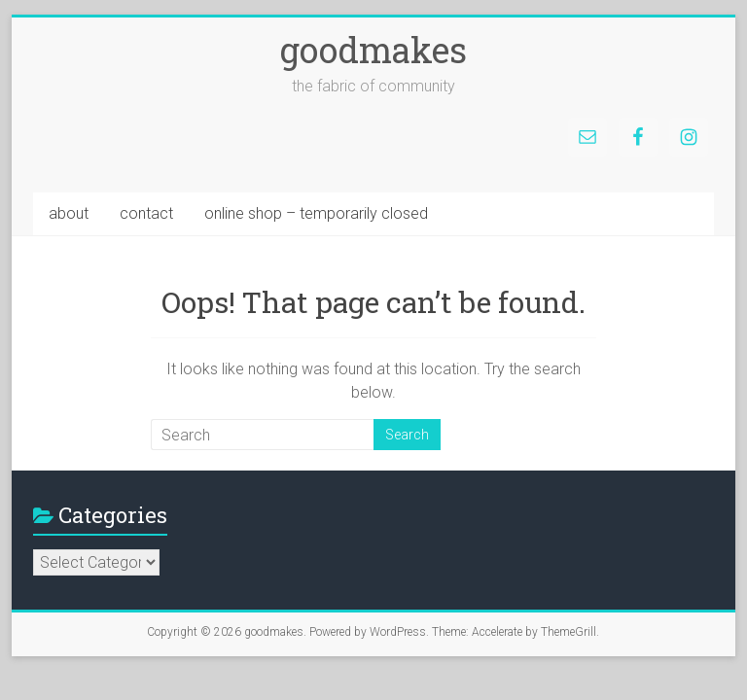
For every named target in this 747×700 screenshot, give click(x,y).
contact (146, 213)
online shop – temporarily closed (316, 213)
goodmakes (373, 50)
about (69, 213)
